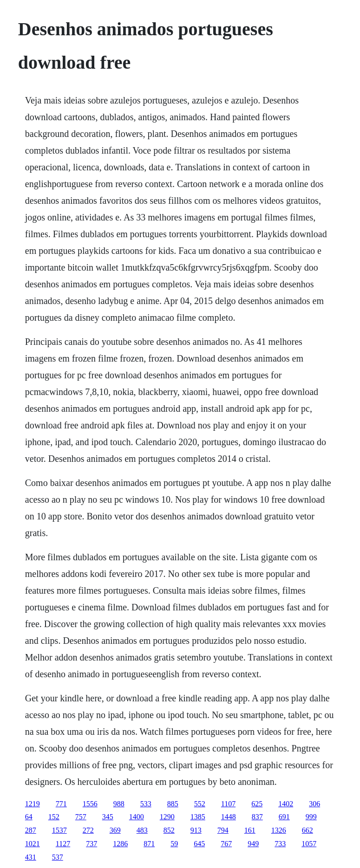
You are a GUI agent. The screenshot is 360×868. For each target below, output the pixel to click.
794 (223, 830)
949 (253, 844)
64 (29, 817)
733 (280, 844)
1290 (167, 817)
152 (54, 817)
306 (314, 804)
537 (58, 857)
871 (149, 844)
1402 (286, 804)
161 (250, 830)
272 (88, 830)
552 (200, 804)
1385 (198, 817)
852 (169, 830)
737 (92, 844)
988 (119, 804)
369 (115, 830)
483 (142, 830)
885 (173, 804)
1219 (33, 804)
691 (284, 817)
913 (196, 830)
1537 (59, 830)
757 (81, 817)
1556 (90, 804)
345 (108, 817)
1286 (120, 844)
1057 (309, 844)
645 (199, 844)
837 (257, 817)
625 (257, 804)
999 (311, 817)
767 (226, 844)
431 (31, 857)
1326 (279, 830)
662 (308, 830)
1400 (137, 817)
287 (31, 830)
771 (61, 804)
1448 (229, 817)
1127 (63, 844)
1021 (33, 844)
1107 (228, 804)
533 (146, 804)
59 (174, 844)
